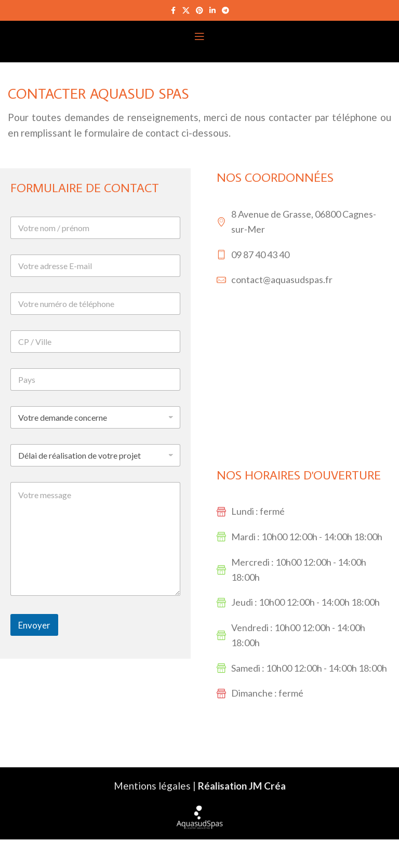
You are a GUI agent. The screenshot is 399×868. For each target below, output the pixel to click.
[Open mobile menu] (199, 36)
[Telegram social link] (225, 11)
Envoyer (34, 625)
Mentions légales (152, 786)
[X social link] (186, 11)
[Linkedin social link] (212, 11)
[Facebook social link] (173, 11)
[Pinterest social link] (199, 11)
